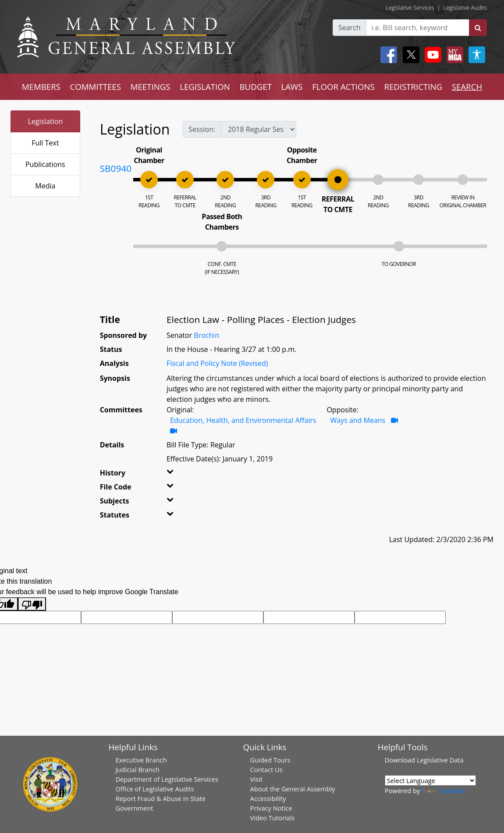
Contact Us (266, 769)
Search (350, 28)
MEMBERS (41, 87)
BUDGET (256, 87)
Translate (444, 790)
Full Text (45, 143)
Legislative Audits (465, 7)
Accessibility (268, 798)
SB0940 (116, 168)
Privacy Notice (271, 808)
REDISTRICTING (413, 87)
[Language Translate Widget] (430, 780)
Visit (256, 779)
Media (45, 186)
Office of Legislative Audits (154, 789)
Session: (202, 129)
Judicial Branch (137, 769)
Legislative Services (410, 7)
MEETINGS (151, 87)
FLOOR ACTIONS (343, 87)
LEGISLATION (205, 87)
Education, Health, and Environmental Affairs (243, 420)
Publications (45, 164)
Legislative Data (440, 760)
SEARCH (467, 87)
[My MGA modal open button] (453, 55)
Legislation (45, 121)
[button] (177, 475)
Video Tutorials (273, 818)
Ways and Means (358, 420)
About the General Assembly (293, 789)
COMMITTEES (96, 87)
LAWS (292, 87)
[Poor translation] (32, 604)
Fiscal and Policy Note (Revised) (217, 363)
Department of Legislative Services (167, 779)
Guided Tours (270, 760)
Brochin (206, 335)
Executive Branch (141, 760)
